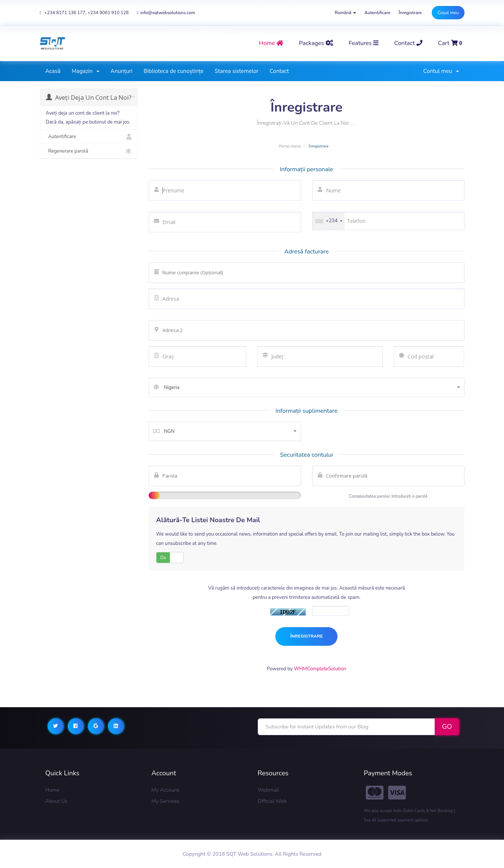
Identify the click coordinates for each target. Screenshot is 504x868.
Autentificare (377, 13)
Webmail (268, 790)
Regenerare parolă (89, 151)
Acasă (53, 71)
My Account (165, 790)
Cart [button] (450, 43)
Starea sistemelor (236, 71)
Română (346, 13)
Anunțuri (122, 71)
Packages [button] (316, 43)
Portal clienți (290, 146)
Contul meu (441, 71)
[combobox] (307, 387)
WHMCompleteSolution (320, 669)
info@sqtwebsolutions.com (166, 13)
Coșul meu (448, 13)
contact (408, 43)
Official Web (272, 801)
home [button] (271, 43)
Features (364, 43)
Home (53, 790)
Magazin (85, 71)
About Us (56, 801)
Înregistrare (410, 13)
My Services (166, 801)
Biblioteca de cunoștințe (173, 71)
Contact (279, 71)
